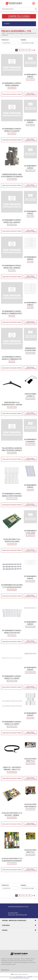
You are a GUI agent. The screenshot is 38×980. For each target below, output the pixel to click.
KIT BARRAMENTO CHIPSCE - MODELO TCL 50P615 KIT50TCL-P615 (12, 723)
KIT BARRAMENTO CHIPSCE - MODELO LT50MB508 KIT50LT (30, 258)
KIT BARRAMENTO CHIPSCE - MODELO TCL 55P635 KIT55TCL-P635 (30, 669)
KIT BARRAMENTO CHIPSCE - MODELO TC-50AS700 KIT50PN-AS (30, 76)
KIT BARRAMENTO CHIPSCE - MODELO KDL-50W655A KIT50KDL (12, 267)
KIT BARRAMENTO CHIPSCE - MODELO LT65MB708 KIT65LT (30, 304)
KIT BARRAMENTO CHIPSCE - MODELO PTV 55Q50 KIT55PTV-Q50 (30, 623)
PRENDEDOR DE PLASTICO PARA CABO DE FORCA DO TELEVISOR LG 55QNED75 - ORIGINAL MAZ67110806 (30, 350)
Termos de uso (5, 970)
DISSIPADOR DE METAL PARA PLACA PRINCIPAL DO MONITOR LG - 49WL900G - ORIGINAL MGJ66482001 (12, 176)
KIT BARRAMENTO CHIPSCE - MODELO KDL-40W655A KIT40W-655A (12, 221)
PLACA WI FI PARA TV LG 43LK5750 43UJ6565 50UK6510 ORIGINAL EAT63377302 (12, 541)
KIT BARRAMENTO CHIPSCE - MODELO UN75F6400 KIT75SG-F (30, 715)
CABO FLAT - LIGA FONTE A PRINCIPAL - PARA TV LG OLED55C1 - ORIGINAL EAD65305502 (12, 769)
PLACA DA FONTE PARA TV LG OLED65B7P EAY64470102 (30, 760)
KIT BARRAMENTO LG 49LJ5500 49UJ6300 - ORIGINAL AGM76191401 (30, 532)
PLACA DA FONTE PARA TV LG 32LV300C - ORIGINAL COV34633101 (12, 814)
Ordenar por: (5, 40)
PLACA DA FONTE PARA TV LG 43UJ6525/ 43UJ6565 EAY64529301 (30, 851)
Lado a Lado (5, 47)
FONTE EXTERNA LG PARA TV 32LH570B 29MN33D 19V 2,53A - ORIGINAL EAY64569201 (30, 395)
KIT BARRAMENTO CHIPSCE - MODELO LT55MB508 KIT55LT (12, 312)
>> (34, 50)
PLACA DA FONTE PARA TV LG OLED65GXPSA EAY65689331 (12, 860)
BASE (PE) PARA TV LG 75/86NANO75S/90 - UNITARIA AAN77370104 (12, 404)
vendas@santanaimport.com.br (18, 907)
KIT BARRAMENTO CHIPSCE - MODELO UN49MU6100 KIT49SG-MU (30, 122)
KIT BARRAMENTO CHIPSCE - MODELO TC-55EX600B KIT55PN (30, 487)
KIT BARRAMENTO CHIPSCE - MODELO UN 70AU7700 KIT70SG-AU (12, 632)
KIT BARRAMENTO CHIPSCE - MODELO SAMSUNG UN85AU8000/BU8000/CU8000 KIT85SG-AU (12, 85)
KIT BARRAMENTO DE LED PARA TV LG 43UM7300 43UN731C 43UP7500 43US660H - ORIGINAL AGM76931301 (12, 586)
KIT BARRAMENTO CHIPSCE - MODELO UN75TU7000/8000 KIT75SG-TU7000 (12, 495)
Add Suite (30, 977)
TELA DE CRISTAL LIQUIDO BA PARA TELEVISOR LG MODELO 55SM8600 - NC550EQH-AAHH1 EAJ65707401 (12, 449)
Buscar (34, 9)
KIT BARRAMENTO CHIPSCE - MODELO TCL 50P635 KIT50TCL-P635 (12, 678)
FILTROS (7, 24)
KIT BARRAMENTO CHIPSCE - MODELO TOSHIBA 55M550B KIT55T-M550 (30, 578)
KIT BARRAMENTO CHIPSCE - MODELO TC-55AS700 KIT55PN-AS (12, 130)
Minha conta (25, 3)
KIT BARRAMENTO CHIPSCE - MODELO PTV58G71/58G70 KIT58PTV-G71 (30, 167)
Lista (9, 47)
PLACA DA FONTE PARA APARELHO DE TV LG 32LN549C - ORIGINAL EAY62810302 (30, 806)
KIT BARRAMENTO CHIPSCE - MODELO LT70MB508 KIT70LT (12, 358)
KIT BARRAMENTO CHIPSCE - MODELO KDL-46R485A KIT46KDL (30, 213)
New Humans (19, 977)
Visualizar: (23, 40)
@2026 (12, 974)
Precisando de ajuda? (34, 3)
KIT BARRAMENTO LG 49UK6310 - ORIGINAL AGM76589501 (30, 441)
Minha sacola (29, 3)
